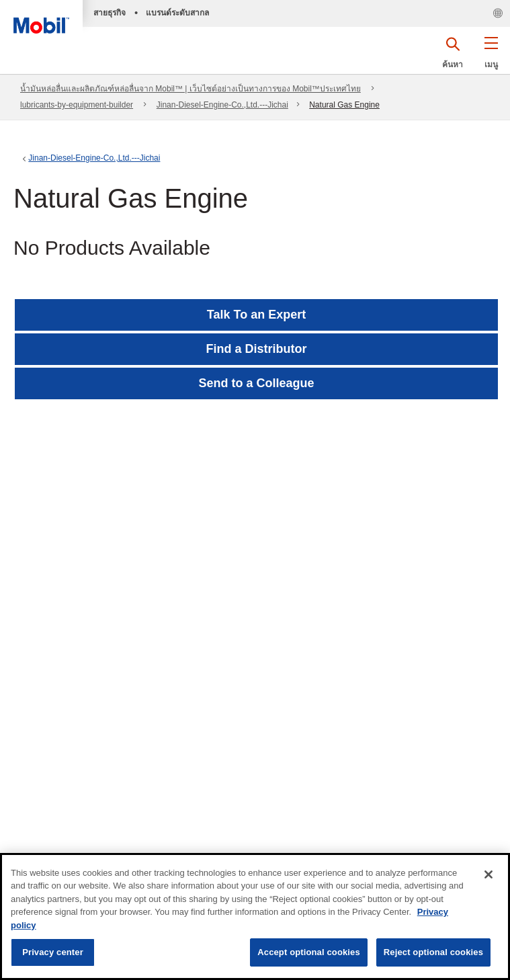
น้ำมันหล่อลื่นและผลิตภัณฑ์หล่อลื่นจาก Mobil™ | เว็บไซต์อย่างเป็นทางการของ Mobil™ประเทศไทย (190, 89)
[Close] (488, 874)
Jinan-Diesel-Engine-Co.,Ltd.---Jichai (222, 105)
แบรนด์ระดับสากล (177, 13)
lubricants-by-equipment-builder (77, 105)
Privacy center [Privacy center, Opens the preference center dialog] (53, 952)
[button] (491, 57)
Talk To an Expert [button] (256, 315)
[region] (255, 916)
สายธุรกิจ (110, 13)
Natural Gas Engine (344, 105)
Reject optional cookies (433, 952)
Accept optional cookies (309, 952)
